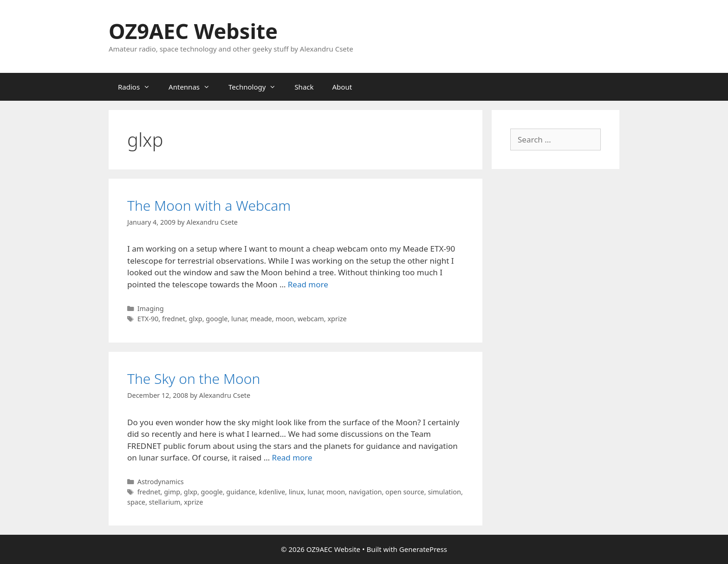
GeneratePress (423, 549)
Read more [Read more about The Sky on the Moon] (292, 457)
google (217, 319)
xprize (337, 319)
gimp (172, 492)
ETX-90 (148, 319)
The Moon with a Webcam (209, 205)
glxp (196, 319)
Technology (257, 87)
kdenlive (272, 492)
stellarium (165, 502)
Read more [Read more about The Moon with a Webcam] (308, 284)
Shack (304, 87)
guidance (241, 492)
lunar (239, 319)
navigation (365, 492)
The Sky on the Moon (194, 379)
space (136, 502)
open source (405, 492)
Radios (139, 87)
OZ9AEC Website (193, 31)
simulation (444, 492)
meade (261, 319)
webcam (311, 319)
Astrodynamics (161, 482)
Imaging (151, 308)
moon (285, 319)
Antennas (194, 87)
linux (296, 492)
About (342, 87)
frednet (174, 319)
